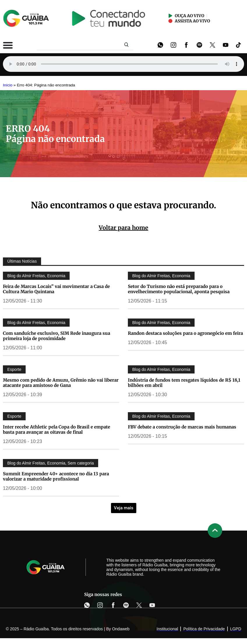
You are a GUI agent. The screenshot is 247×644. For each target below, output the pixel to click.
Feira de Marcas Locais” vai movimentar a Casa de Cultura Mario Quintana (56, 289)
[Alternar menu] (8, 45)
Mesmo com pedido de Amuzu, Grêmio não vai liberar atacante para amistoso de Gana (61, 383)
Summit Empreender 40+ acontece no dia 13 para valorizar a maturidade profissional (56, 476)
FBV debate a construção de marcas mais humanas (182, 427)
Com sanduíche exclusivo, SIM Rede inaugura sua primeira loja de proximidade (57, 336)
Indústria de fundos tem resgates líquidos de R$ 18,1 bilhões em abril (184, 383)
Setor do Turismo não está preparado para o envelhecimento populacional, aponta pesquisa (179, 289)
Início (8, 85)
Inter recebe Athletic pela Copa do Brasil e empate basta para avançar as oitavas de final (57, 429)
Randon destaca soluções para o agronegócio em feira (185, 333)
